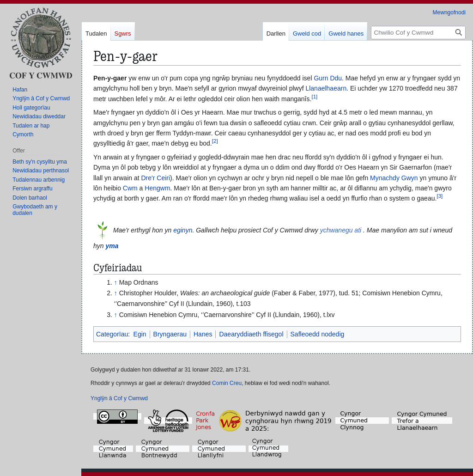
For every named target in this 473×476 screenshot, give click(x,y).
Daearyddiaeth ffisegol (251, 334)
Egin (140, 334)
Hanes (203, 334)
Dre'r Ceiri (156, 178)
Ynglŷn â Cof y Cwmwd (119, 398)
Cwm (130, 188)
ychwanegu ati (341, 230)
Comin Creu (227, 383)
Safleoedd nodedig (318, 334)
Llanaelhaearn (326, 88)
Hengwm (157, 188)
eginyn (183, 230)
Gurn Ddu (328, 78)
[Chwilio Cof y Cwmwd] (418, 33)
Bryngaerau (170, 334)
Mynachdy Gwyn (394, 178)
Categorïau (112, 334)
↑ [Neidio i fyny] (116, 282)
